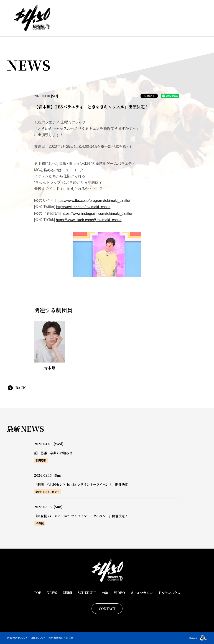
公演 (105, 593)
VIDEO (119, 593)
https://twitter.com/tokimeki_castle (83, 207)
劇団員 (67, 593)
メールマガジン (142, 593)
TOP (38, 593)
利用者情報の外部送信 (61, 638)
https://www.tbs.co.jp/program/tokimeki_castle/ (93, 201)
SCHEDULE (87, 593)
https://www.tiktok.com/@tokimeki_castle (89, 220)
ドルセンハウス (169, 593)
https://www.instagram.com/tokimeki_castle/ (97, 214)
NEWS (52, 593)
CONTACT (107, 609)
